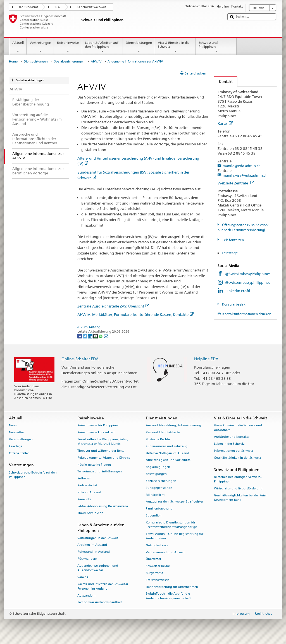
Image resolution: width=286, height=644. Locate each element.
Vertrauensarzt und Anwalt (165, 552)
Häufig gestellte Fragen (94, 465)
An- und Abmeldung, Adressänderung (173, 426)
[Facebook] (80, 336)
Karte (225, 123)
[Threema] (96, 336)
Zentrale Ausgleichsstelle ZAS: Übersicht (113, 306)
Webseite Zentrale (236, 183)
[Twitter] (85, 336)
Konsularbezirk (233, 304)
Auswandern (86, 596)
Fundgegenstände (159, 488)
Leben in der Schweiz (229, 444)
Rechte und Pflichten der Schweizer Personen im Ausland (103, 586)
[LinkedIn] (91, 336)
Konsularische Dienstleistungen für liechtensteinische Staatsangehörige (171, 525)
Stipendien (154, 516)
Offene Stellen (19, 453)
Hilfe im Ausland (89, 492)
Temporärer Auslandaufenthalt (100, 603)
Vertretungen (40, 47)
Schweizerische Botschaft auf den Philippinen (33, 475)
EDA (57, 7)
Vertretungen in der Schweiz (98, 538)
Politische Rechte (158, 439)
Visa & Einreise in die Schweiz (175, 47)
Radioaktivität (87, 485)
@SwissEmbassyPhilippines (248, 274)
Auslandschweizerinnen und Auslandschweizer (98, 568)
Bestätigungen (156, 474)
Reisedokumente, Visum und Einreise (104, 458)
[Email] (106, 336)
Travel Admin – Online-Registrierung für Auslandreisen (175, 536)
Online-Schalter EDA (80, 359)
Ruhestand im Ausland (94, 552)
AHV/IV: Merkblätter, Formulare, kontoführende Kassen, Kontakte (135, 314)
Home (13, 62)
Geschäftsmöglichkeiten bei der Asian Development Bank (241, 498)
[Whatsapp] (101, 336)
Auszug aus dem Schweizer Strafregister (174, 502)
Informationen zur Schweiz (233, 451)
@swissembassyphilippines (248, 282)
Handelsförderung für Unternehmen (172, 587)
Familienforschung (159, 509)
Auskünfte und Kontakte (232, 437)
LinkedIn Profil (238, 291)
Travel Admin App (90, 513)
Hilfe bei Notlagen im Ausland (167, 453)
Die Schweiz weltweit (91, 7)
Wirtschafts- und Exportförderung (238, 488)
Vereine (83, 577)
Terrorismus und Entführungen (100, 472)
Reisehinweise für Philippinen (98, 426)
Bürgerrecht (154, 573)
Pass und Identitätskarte (163, 433)
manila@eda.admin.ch (242, 166)
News (13, 426)
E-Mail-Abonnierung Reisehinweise (103, 506)
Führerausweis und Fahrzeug (167, 446)
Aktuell (18, 47)
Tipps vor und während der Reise (101, 451)
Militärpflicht (155, 495)
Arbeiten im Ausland (92, 545)
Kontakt (223, 81)
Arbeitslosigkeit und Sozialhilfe (168, 460)
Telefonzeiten (233, 240)
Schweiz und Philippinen (216, 47)
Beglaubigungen (158, 467)
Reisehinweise (68, 47)
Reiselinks (84, 499)
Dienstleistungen (139, 47)
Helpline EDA (206, 359)
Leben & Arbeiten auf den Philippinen (103, 47)
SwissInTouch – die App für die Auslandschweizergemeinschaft (168, 596)
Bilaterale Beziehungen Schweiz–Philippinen (238, 479)
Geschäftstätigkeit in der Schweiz (238, 458)
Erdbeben (84, 479)
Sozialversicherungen (69, 62)
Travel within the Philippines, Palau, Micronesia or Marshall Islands (103, 442)
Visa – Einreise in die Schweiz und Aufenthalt (238, 428)
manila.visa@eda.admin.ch (245, 175)
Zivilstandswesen (158, 580)
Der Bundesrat (28, 7)
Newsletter (16, 433)
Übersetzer (153, 559)
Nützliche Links (157, 545)
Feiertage (230, 253)
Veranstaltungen (21, 439)
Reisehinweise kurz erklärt (96, 433)
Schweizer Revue (158, 566)
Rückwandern (87, 559)
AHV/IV (96, 62)
